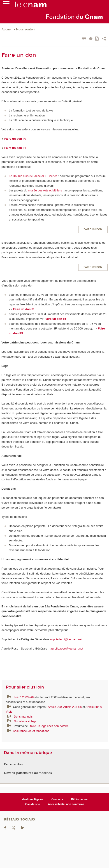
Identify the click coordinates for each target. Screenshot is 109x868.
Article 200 (55, 707)
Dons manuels (23, 717)
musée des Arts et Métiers (45, 190)
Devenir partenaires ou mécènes (28, 773)
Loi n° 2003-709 (25, 697)
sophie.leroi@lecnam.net (66, 639)
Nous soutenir (26, 30)
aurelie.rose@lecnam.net (67, 649)
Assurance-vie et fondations (31, 731)
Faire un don (93, 229)
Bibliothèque (79, 799)
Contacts (57, 799)
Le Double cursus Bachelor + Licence (33, 176)
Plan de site (32, 804)
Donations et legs (25, 721)
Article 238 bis (72, 707)
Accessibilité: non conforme (66, 804)
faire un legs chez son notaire (49, 726)
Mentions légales (32, 799)
